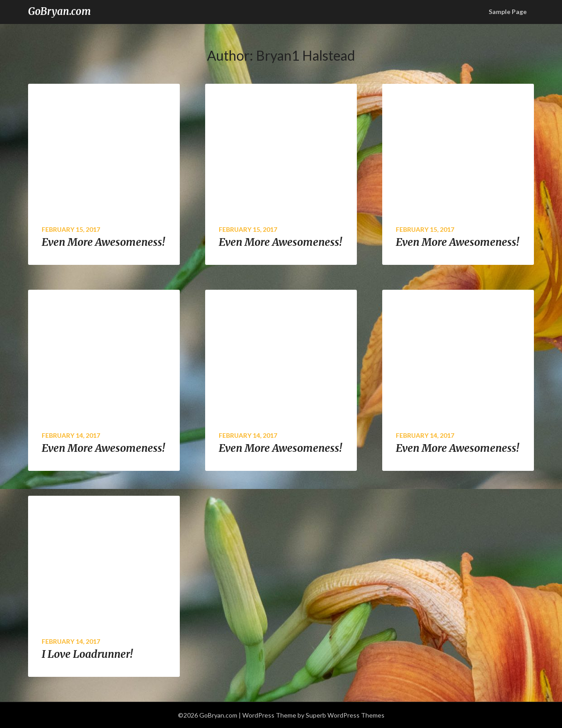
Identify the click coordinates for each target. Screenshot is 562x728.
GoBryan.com (60, 11)
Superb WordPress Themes (345, 715)
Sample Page (508, 12)
